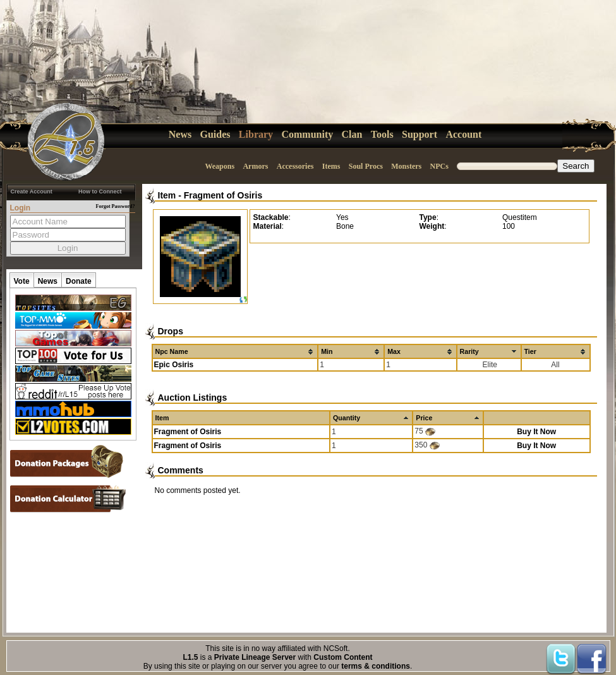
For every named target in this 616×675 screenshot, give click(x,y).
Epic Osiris (174, 365)
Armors (255, 166)
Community (307, 134)
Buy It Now (536, 432)
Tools (382, 134)
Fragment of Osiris (223, 195)
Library (256, 134)
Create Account (32, 192)
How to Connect (100, 192)
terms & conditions (376, 666)
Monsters (406, 166)
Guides (215, 134)
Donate (79, 281)
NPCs (439, 166)
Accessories (295, 166)
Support (420, 134)
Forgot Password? (116, 206)
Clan (352, 134)
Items (331, 166)
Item (167, 195)
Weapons (220, 166)
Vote (22, 281)
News (180, 134)
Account (463, 134)
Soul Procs (366, 166)
